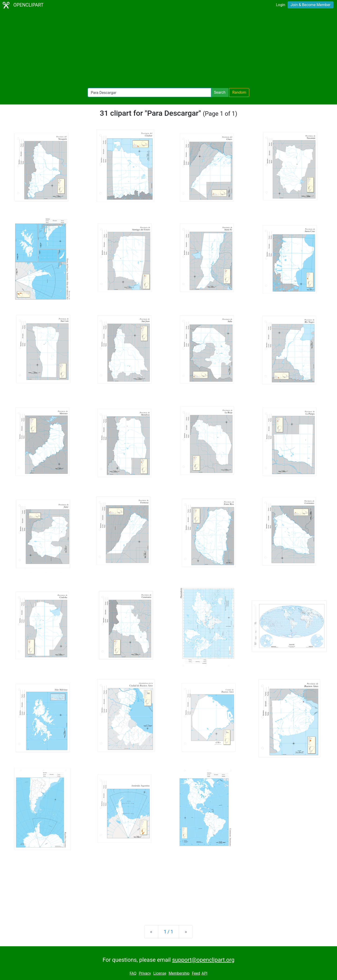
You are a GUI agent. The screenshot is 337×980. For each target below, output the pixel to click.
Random (239, 92)
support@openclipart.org (203, 960)
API (204, 973)
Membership (179, 973)
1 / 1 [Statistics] (169, 932)
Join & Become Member (311, 5)
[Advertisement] (168, 49)
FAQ (133, 973)
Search (220, 92)
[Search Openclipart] (149, 93)
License (160, 973)
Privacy (145, 973)
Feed (196, 973)
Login (280, 5)
